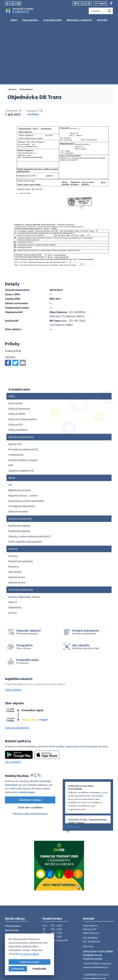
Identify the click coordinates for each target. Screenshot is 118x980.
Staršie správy (73, 769)
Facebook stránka (93, 901)
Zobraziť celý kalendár (17, 670)
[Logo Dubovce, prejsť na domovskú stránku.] (19, 11)
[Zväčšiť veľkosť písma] (89, 3)
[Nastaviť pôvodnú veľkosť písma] (84, 3)
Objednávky (33, 57)
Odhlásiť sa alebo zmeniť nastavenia (30, 756)
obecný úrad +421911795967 (98, 894)
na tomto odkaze (29, 954)
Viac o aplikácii (13, 704)
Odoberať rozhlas (30, 743)
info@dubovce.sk (92, 898)
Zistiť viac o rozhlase (30, 750)
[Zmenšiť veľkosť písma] (80, 3)
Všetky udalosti (13, 633)
